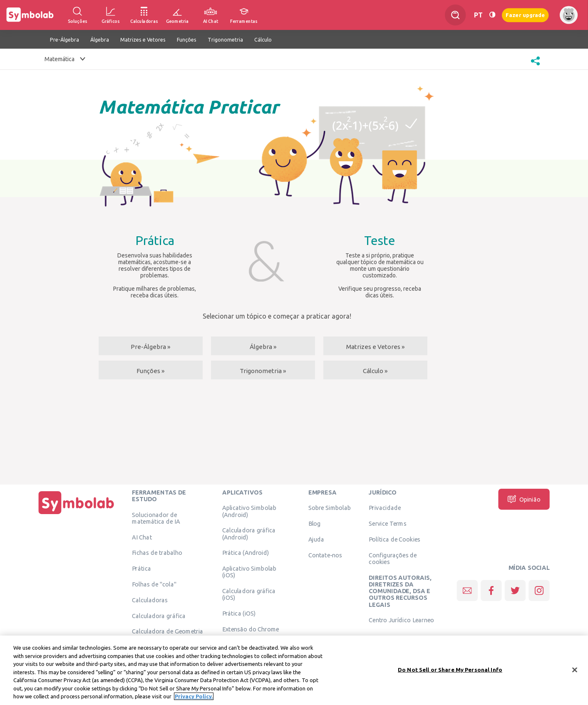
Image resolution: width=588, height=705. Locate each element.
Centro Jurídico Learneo (401, 620)
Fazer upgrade (525, 15)
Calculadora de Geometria (167, 631)
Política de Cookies (394, 539)
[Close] (575, 673)
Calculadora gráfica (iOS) (249, 594)
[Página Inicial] (76, 514)
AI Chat (142, 537)
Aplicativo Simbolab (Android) (249, 511)
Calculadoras (150, 600)
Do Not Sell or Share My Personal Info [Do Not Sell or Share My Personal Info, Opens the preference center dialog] (450, 673)
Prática (141, 568)
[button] (535, 66)
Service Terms (388, 523)
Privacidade (385, 507)
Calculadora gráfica (159, 616)
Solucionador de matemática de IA (156, 518)
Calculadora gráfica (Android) (249, 533)
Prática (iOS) (239, 613)
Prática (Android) (246, 552)
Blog (315, 523)
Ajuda (316, 539)
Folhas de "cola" (154, 584)
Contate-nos (325, 555)
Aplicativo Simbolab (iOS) (249, 571)
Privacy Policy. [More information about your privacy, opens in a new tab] (194, 700)
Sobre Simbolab (330, 507)
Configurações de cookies (393, 558)
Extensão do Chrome (251, 629)
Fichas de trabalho (157, 552)
